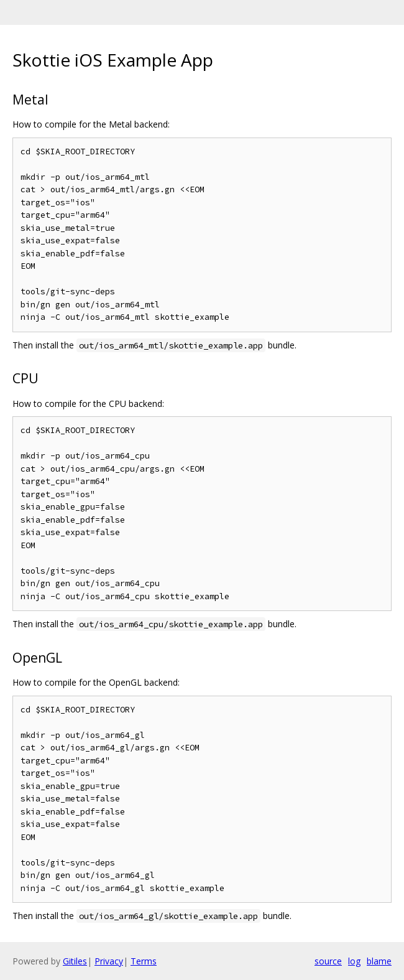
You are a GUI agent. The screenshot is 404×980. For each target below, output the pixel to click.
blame (379, 961)
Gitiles (75, 961)
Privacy (109, 961)
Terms (144, 961)
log (354, 961)
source (328, 961)
